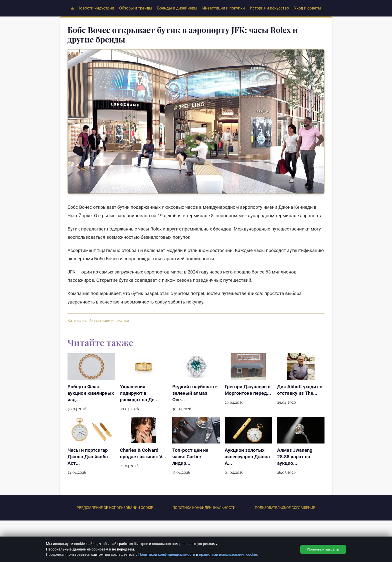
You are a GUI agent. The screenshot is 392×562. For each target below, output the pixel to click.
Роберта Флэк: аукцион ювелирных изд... (91, 393)
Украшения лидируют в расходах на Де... (139, 393)
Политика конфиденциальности (204, 508)
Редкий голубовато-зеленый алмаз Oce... (195, 393)
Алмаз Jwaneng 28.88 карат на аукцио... (295, 457)
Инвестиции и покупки (223, 8)
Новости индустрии (96, 8)
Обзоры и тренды (136, 8)
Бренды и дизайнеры (177, 8)
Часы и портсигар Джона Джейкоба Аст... (88, 457)
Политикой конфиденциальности (167, 555)
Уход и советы (307, 8)
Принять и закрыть (323, 549)
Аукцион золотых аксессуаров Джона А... (247, 457)
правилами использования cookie (228, 555)
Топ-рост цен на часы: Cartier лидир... (190, 457)
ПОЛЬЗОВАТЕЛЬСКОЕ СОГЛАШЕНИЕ (285, 508)
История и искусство (269, 8)
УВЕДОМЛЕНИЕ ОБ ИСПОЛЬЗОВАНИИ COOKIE (115, 508)
